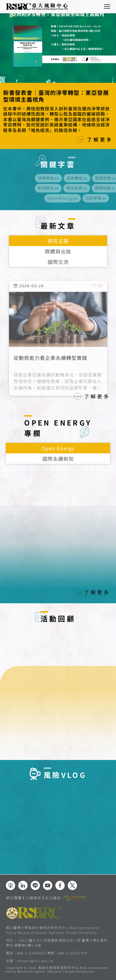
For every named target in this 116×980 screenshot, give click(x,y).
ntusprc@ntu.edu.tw (35, 961)
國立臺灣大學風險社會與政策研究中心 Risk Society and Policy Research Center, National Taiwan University (52, 930)
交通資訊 (33, 898)
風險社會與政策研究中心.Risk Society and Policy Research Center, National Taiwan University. (57, 970)
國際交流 (58, 262)
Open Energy (58, 448)
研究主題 (58, 241)
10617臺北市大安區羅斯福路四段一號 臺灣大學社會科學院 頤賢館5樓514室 (57, 942)
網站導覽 (14, 898)
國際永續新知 (58, 459)
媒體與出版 (58, 251)
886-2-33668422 (32, 953)
